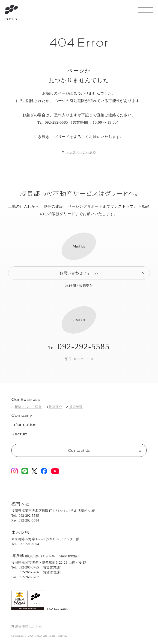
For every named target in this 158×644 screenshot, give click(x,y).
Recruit (19, 434)
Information (24, 425)
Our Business (26, 400)
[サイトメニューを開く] (146, 10)
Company (22, 416)
